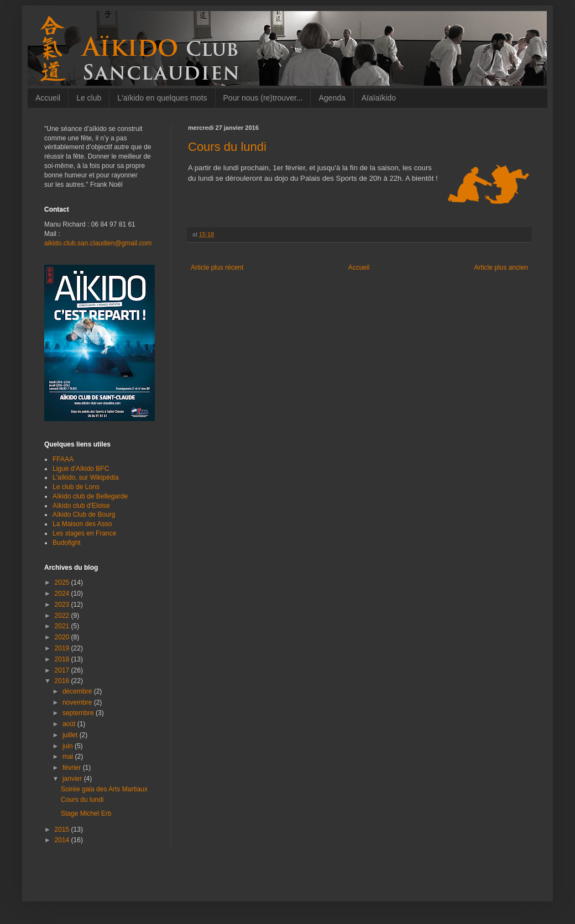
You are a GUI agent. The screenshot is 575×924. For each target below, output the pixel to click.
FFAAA (63, 459)
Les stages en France (84, 533)
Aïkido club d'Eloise (81, 506)
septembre (79, 713)
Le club (89, 98)
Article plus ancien (501, 267)
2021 (63, 626)
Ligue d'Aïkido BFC (81, 469)
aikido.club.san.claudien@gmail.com (98, 243)
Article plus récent (217, 267)
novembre (78, 702)
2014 (63, 840)
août (70, 724)
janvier (73, 779)
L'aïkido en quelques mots (162, 98)
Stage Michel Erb (86, 813)
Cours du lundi (82, 800)
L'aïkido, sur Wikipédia (86, 477)
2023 (63, 605)
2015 (63, 830)
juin (69, 746)
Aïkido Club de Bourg (84, 514)
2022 (63, 616)
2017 (63, 670)
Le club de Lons (76, 487)
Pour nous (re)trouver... (263, 98)
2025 (63, 582)
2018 (63, 659)
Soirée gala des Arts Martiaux (104, 789)
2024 (63, 594)
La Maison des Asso (82, 524)
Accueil (48, 98)
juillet (71, 735)
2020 (63, 637)
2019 (63, 648)
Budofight (67, 543)
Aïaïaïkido (379, 98)
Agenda (332, 98)
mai (69, 757)
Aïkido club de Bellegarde (90, 496)
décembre (78, 691)
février (73, 768)
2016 (63, 681)
